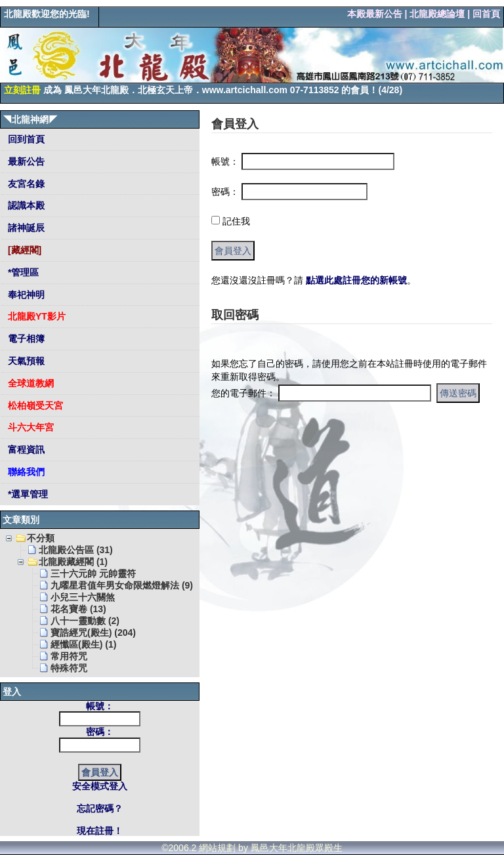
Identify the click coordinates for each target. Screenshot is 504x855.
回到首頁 (25, 139)
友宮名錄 (25, 184)
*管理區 (22, 272)
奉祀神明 (25, 295)
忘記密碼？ (100, 808)
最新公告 (25, 161)
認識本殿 (25, 205)
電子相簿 (25, 339)
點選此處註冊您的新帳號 (356, 280)
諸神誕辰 (25, 228)
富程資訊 (25, 449)
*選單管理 (27, 494)
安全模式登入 (100, 786)
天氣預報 (25, 361)
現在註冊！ (100, 831)
